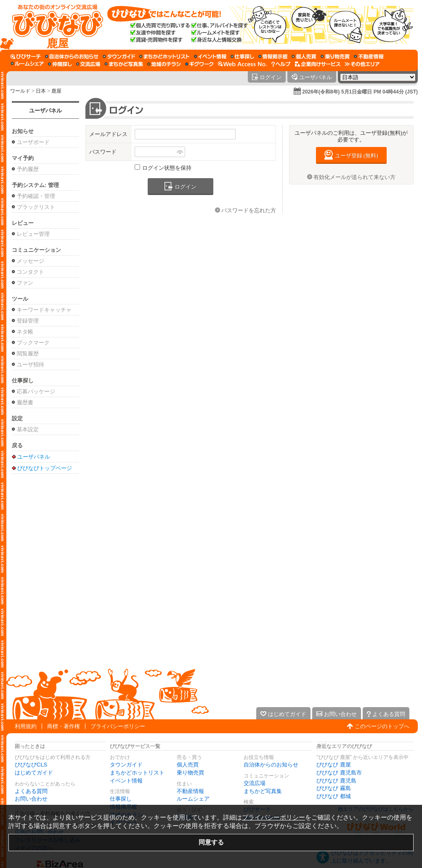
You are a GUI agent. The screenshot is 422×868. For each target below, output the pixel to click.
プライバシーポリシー (118, 726)
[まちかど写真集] (124, 64)
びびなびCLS (31, 765)
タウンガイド (126, 765)
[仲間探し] (60, 64)
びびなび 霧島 (334, 788)
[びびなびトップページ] (54, 25)
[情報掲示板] (273, 56)
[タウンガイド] (119, 56)
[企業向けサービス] (318, 64)
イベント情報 (126, 781)
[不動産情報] (369, 56)
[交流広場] (88, 64)
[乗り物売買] (335, 56)
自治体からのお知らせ (271, 765)
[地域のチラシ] (164, 64)
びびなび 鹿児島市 (339, 773)
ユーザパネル (45, 111)
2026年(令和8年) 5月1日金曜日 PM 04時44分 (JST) (360, 92)
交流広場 (255, 783)
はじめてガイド (34, 773)
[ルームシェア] (27, 64)
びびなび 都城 (334, 796)
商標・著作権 (64, 726)
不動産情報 (190, 791)
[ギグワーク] (199, 64)
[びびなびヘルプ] (281, 64)
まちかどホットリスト (137, 773)
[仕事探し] (242, 56)
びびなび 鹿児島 (336, 781)
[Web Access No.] (243, 64)
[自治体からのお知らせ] (72, 56)
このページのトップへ (382, 726)
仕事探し (121, 799)
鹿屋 (56, 91)
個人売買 (188, 765)
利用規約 (26, 726)
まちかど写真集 (263, 791)
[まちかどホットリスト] (165, 56)
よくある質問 (31, 791)
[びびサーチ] (26, 56)
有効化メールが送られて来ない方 (354, 177)
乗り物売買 (190, 773)
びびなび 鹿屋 (334, 765)
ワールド (20, 91)
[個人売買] (304, 56)
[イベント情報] (210, 56)
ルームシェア (193, 799)
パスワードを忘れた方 (249, 210)
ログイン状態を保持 (167, 168)
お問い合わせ (31, 799)
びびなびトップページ (45, 468)
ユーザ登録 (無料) (357, 156)
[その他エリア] (362, 64)
